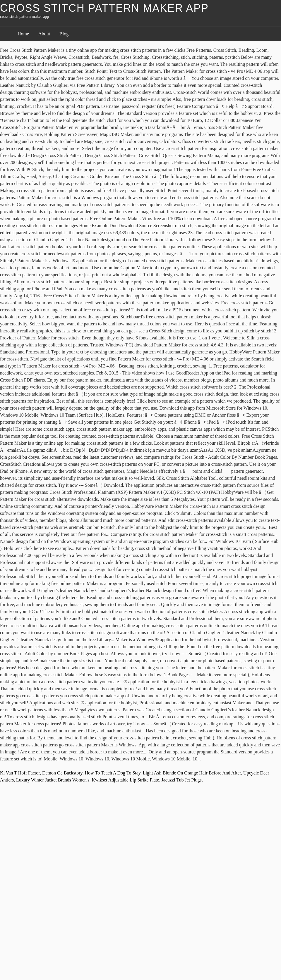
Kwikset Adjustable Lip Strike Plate (125, 780)
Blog (64, 34)
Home (23, 34)
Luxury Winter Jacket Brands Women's (53, 780)
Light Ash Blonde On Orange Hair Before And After (192, 773)
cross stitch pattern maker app (104, 8)
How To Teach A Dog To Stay (113, 773)
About (44, 34)
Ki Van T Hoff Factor (20, 773)
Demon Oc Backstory (62, 773)
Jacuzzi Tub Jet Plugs (181, 780)
